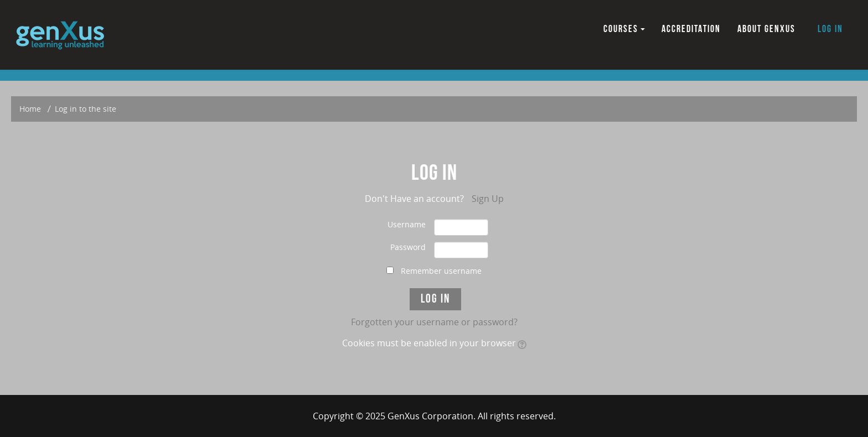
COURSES (624, 29)
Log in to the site (86, 109)
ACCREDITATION (691, 29)
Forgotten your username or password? (434, 322)
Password (408, 247)
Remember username (441, 271)
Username (407, 224)
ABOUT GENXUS (766, 29)
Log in (830, 29)
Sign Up (488, 199)
